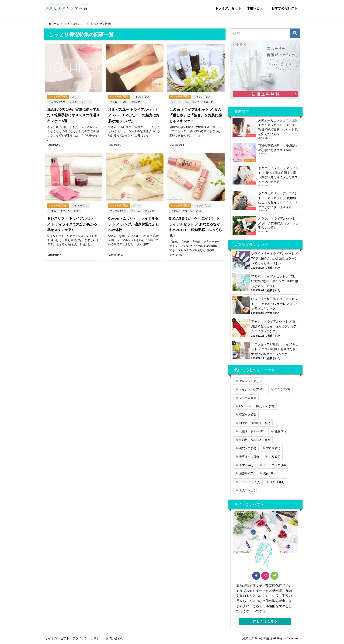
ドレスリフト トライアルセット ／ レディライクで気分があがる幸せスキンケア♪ (73, 218)
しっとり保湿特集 (58, 96)
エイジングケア (57, 102)
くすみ (73, 102)
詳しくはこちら (265, 621)
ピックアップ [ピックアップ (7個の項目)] (250, 482)
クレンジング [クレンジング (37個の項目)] (250, 381)
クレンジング (191, 102)
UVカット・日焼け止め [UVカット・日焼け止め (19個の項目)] (257, 406)
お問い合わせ (115, 638)
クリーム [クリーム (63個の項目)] (248, 398)
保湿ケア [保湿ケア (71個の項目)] (248, 415)
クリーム (85, 102)
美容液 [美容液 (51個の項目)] (277, 482)
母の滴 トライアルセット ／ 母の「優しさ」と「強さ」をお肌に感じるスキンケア (195, 114)
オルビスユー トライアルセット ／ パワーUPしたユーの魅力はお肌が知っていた (134, 114)
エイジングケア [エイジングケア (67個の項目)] (252, 389)
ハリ (123, 102)
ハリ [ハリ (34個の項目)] (275, 457)
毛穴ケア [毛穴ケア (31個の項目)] (248, 448)
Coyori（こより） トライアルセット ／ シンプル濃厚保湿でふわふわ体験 (135, 218)
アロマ (76, 96)
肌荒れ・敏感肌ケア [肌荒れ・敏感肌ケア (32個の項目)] (255, 423)
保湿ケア (135, 102)
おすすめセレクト (285, 8)
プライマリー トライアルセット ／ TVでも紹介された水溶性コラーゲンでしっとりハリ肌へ (275, 258)
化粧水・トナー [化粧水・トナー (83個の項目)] (252, 431)
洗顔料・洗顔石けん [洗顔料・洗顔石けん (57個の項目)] (255, 440)
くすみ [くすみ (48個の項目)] (246, 465)
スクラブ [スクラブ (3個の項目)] (282, 389)
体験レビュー (256, 8)
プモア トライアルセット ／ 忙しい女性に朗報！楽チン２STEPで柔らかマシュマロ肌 (275, 281)
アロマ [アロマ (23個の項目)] (273, 448)
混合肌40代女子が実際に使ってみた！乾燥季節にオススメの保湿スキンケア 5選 (73, 114)
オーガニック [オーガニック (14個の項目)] (275, 465)
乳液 (76, 205)
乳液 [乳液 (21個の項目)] (280, 431)
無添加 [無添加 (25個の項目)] (246, 473)
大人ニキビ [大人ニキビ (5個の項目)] (248, 490)
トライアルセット (228, 8)
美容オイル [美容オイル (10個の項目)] (249, 457)
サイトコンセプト (57, 638)
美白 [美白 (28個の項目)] (269, 473)
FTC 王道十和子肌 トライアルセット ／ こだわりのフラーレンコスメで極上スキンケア (275, 304)
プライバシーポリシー (87, 638)
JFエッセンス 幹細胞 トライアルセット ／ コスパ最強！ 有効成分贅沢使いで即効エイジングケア (275, 349)
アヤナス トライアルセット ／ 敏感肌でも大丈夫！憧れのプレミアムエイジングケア (274, 326)
